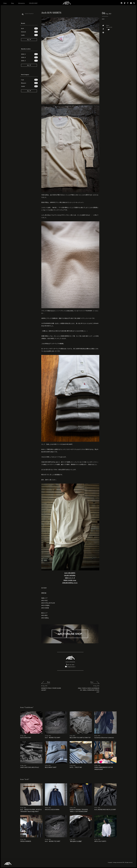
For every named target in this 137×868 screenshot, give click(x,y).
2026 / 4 (29, 57)
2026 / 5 (29, 54)
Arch (29, 28)
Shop (13, 3)
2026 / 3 (29, 61)
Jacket (29, 86)
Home (5, 3)
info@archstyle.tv (70, 667)
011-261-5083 (70, 665)
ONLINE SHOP (33, 3)
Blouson (29, 83)
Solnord (29, 32)
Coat (29, 80)
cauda (29, 35)
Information (22, 3)
